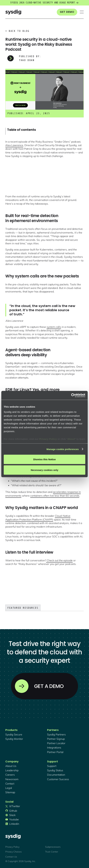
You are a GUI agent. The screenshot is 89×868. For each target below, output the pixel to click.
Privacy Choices (14, 852)
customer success (58, 779)
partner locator (56, 743)
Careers (10, 775)
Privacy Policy (48, 439)
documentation (56, 775)
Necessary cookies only (44, 470)
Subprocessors (53, 847)
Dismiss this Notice (44, 459)
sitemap (10, 792)
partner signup (56, 739)
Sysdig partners (56, 734)
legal (9, 788)
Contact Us (11, 857)
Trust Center (52, 852)
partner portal (55, 752)
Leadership (12, 770)
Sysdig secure (14, 734)
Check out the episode (59, 560)
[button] (82, 12)
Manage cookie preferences (63, 449)
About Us (11, 766)
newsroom (12, 779)
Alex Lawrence (14, 145)
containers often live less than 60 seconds (55, 496)
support (52, 766)
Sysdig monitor (14, 739)
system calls (54, 327)
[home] (13, 12)
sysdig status (55, 770)
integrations (54, 748)
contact (10, 784)
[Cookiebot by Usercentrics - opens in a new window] (71, 395)
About (71, 439)
